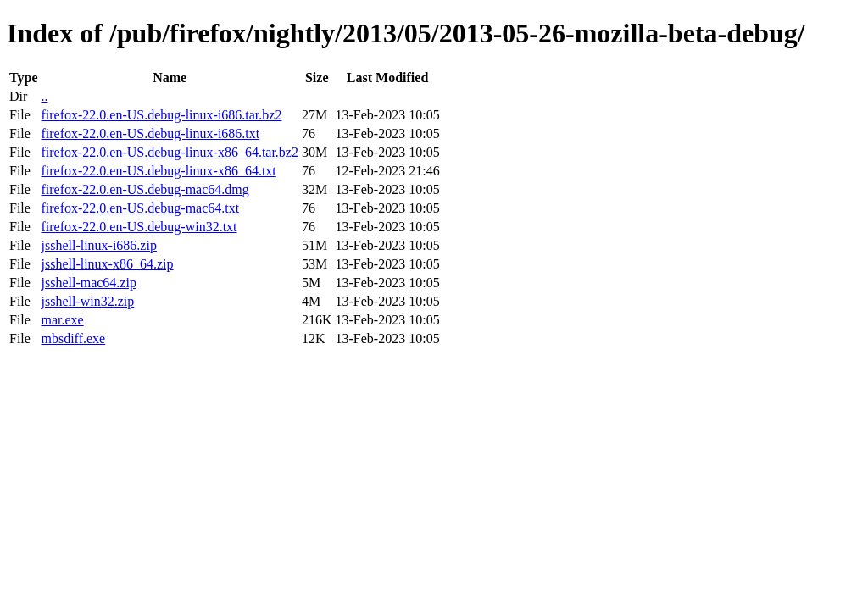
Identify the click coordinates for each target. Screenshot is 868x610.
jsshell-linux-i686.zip (98, 245)
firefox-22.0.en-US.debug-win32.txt (139, 227)
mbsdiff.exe (73, 338)
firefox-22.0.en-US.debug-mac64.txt (140, 208)
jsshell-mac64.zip (88, 283)
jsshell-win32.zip (87, 301)
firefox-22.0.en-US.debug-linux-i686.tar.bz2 (161, 115)
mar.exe (62, 320)
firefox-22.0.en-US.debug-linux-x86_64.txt (158, 171)
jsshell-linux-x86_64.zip (107, 264)
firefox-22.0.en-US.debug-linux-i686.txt (150, 133)
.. (44, 96)
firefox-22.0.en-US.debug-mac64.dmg (145, 189)
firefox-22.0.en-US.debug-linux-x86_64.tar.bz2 (169, 152)
